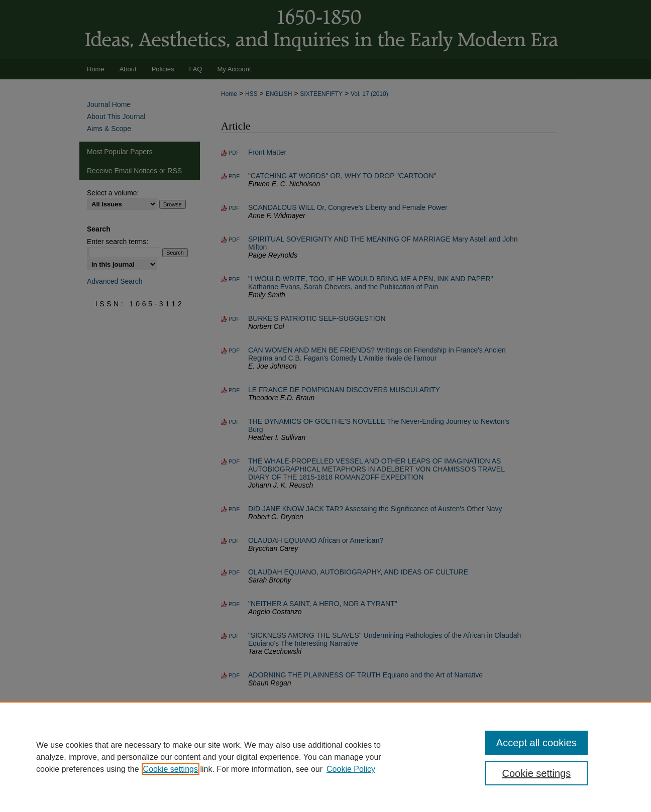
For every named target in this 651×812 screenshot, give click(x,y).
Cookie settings (171, 769)
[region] (325, 757)
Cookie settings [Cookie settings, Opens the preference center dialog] (537, 773)
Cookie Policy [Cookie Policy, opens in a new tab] (351, 769)
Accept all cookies (536, 743)
